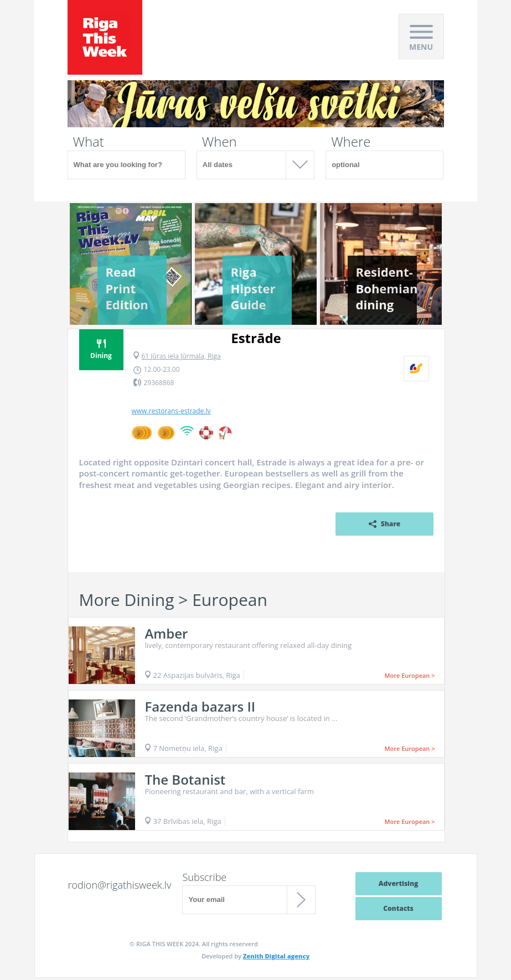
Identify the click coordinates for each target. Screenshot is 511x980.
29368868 (159, 383)
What (89, 142)
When (220, 142)
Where (351, 142)
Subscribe (204, 877)
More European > (409, 675)
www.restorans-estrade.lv (171, 411)
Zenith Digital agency (276, 956)
